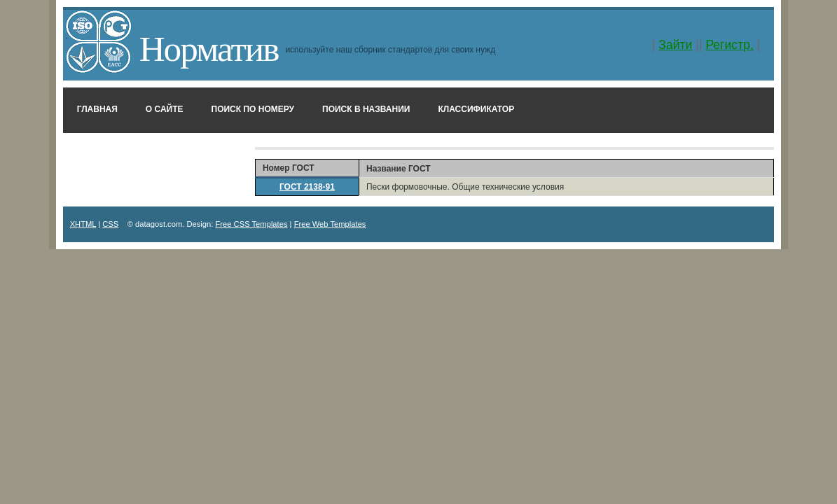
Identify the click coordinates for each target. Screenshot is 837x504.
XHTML (83, 224)
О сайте (165, 109)
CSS (110, 224)
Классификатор (476, 109)
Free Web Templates (330, 224)
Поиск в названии (366, 109)
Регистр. (729, 45)
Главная (97, 109)
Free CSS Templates (252, 224)
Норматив (209, 49)
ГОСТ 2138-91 (307, 187)
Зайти (675, 45)
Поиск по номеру (253, 109)
